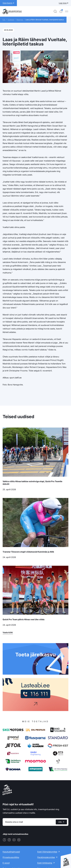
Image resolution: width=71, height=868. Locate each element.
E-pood (6, 863)
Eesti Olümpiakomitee (47, 852)
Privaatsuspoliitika (11, 857)
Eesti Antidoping (45, 863)
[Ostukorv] (61, 11)
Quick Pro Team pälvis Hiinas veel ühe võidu (24, 619)
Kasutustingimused (11, 852)
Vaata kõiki (8, 632)
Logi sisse (63, 3)
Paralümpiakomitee (46, 857)
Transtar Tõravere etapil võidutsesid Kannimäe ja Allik (28, 552)
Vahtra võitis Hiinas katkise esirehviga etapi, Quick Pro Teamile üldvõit (32, 483)
